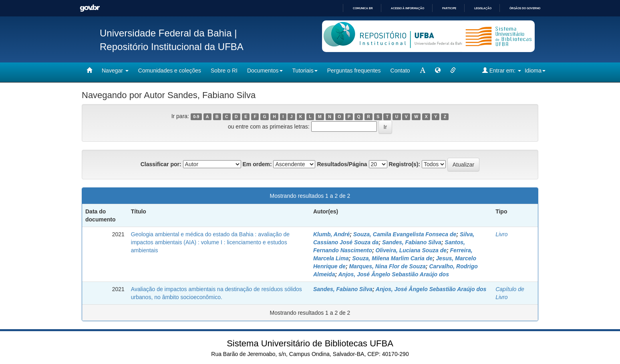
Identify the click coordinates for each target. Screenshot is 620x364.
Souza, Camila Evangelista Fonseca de (405, 234)
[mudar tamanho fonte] (423, 70)
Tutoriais (305, 70)
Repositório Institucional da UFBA (172, 47)
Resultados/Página (342, 164)
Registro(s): (404, 164)
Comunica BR (363, 8)
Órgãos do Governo (525, 8)
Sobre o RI (224, 70)
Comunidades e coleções (170, 70)
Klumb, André (331, 234)
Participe (449, 8)
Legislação (483, 8)
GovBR (90, 8)
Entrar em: (502, 70)
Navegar (115, 70)
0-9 (196, 117)
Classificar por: (161, 164)
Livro (501, 234)
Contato (400, 70)
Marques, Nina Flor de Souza (387, 266)
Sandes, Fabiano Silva (412, 242)
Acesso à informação (408, 8)
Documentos (265, 70)
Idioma (535, 70)
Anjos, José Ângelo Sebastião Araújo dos (394, 274)
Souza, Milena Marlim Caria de (392, 258)
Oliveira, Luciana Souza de (411, 250)
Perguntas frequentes (354, 70)
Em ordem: (257, 164)
